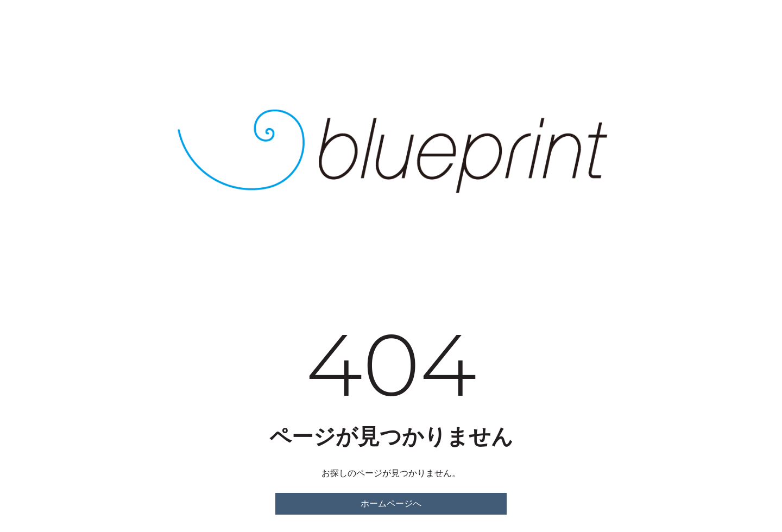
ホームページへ (391, 503)
